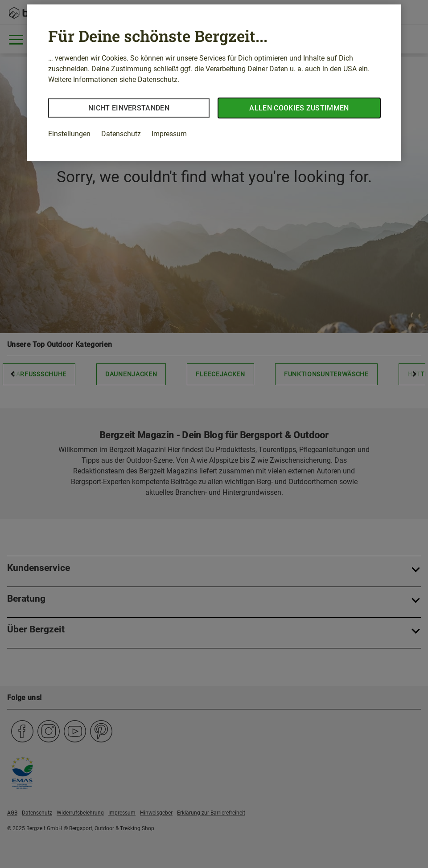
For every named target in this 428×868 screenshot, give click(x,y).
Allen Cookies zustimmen (299, 108)
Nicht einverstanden (129, 108)
